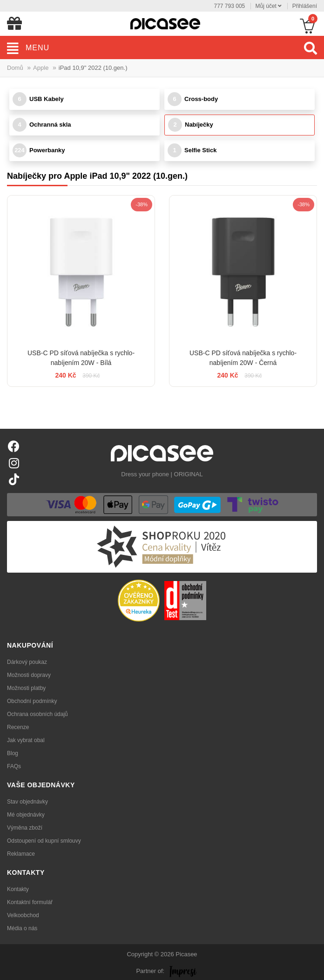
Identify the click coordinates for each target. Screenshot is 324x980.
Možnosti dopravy (29, 675)
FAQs (14, 766)
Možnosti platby (26, 688)
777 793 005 (230, 6)
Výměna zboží (25, 828)
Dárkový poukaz (27, 662)
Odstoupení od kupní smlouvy (44, 841)
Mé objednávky (26, 815)
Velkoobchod (23, 915)
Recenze (18, 727)
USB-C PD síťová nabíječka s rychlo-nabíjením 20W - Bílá (81, 358)
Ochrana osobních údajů (37, 714)
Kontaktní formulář (30, 902)
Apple (41, 68)
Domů (15, 68)
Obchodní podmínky (32, 701)
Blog (13, 753)
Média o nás (22, 928)
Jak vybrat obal (26, 740)
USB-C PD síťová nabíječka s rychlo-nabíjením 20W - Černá (243, 358)
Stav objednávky (27, 802)
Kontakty (18, 889)
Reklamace (21, 854)
